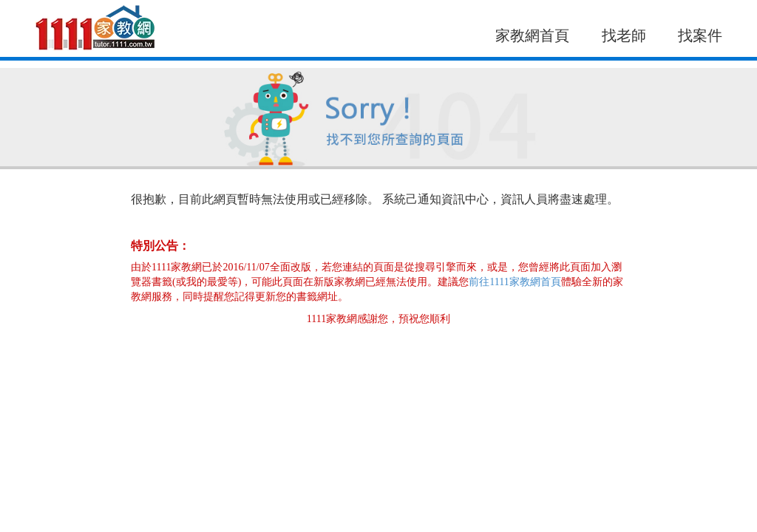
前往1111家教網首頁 (515, 282)
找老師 (624, 35)
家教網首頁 (532, 35)
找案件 (700, 35)
